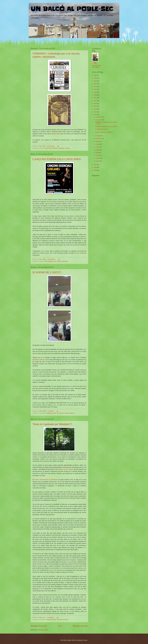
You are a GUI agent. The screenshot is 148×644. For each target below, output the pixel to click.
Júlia (95, 63)
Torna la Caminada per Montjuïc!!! (52, 424)
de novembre (99, 120)
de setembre (99, 138)
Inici (60, 626)
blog (83, 253)
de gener (98, 161)
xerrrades (67, 148)
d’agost (98, 141)
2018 (95, 95)
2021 (95, 87)
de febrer (98, 158)
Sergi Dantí (65, 261)
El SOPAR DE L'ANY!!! (47, 272)
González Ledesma (39, 360)
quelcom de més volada (66, 469)
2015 (95, 103)
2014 (95, 106)
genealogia (61, 148)
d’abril (97, 153)
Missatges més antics (80, 626)
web (78, 253)
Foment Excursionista (62, 620)
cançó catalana (57, 261)
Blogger (85, 640)
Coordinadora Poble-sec (52, 413)
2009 (95, 167)
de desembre (99, 117)
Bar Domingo (49, 261)
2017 (95, 98)
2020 (95, 89)
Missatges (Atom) (43, 630)
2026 (95, 75)
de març (98, 155)
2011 (95, 115)
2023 (95, 81)
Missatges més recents (39, 626)
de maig (98, 150)
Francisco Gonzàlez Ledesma (67, 413)
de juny (98, 147)
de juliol (98, 144)
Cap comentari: (51, 146)
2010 (95, 165)
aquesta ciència (56, 134)
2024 (95, 78)
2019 (95, 92)
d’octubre (98, 136)
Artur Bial (48, 148)
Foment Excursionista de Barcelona (46, 480)
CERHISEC (55, 148)
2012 (95, 112)
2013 (95, 109)
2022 (95, 84)
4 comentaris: (50, 617)
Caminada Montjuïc (51, 620)
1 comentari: (51, 411)
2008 (95, 170)
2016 (95, 101)
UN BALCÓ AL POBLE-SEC (72, 9)
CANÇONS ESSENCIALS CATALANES (57, 159)
